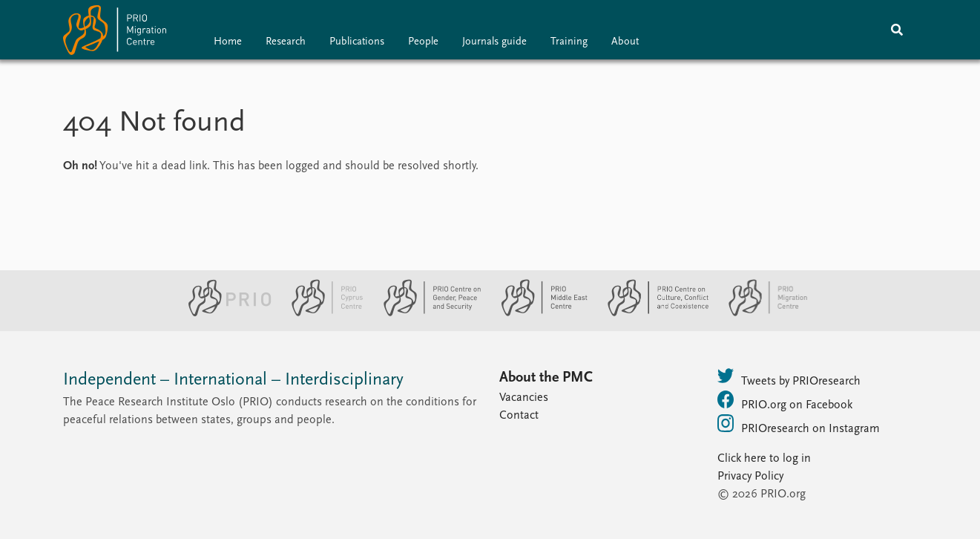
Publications (357, 42)
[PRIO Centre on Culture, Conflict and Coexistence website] (652, 313)
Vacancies (524, 398)
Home (228, 42)
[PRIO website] (224, 313)
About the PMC (546, 378)
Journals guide (494, 42)
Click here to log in (764, 459)
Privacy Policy (750, 477)
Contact (519, 416)
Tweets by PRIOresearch (789, 377)
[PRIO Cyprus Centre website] (321, 313)
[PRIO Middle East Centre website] (538, 313)
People (423, 42)
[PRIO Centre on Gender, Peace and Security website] (426, 313)
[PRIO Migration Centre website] (760, 313)
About (625, 42)
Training (569, 42)
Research (286, 42)
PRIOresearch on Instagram (799, 425)
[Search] (897, 30)
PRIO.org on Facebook (785, 401)
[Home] (115, 33)
